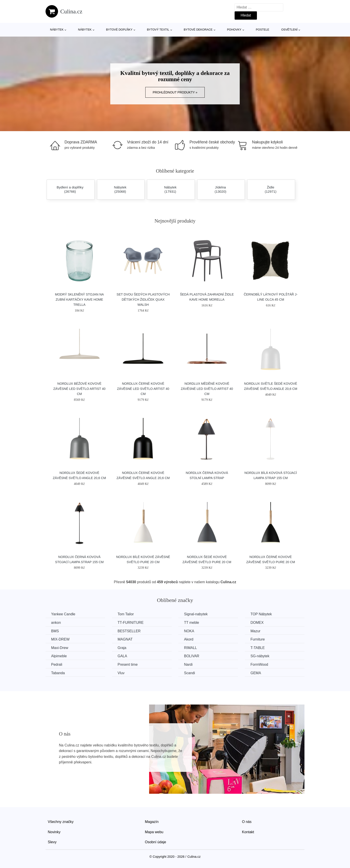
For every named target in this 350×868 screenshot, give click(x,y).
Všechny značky (61, 822)
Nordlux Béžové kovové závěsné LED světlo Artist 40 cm (79, 389)
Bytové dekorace (198, 30)
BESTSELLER (129, 631)
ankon (56, 623)
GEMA (256, 673)
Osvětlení (289, 30)
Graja (122, 648)
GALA (122, 656)
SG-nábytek (260, 656)
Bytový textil (158, 30)
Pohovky (234, 30)
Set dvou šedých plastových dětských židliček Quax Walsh (143, 300)
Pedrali (57, 664)
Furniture (258, 639)
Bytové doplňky (119, 30)
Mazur (255, 631)
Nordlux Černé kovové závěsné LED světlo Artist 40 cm (143, 389)
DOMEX (257, 623)
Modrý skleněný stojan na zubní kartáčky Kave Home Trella (79, 300)
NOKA (189, 631)
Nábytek (57, 30)
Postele (262, 30)
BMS (55, 631)
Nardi (188, 664)
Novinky (54, 832)
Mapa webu (154, 832)
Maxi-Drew (60, 648)
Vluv (121, 673)
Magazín (152, 822)
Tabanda (58, 673)
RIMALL (190, 648)
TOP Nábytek (261, 614)
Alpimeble (59, 656)
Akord (189, 639)
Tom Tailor (126, 614)
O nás (247, 822)
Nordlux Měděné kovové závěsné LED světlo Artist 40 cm (207, 389)
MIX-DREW (60, 639)
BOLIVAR (192, 656)
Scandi (189, 673)
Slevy (52, 842)
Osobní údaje (155, 842)
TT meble (191, 623)
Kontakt (248, 832)
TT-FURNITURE (131, 623)
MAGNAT (125, 639)
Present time (128, 664)
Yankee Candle (63, 614)
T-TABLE (258, 648)
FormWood (259, 664)
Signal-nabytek (196, 614)
